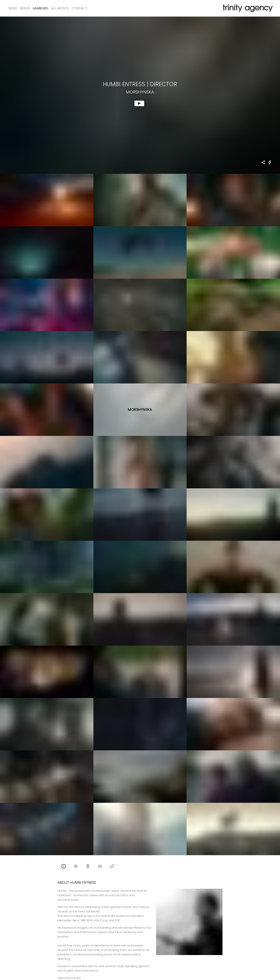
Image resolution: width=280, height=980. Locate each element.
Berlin (25, 8)
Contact (79, 8)
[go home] (247, 8)
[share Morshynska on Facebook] (270, 164)
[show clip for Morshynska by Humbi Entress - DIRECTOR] (140, 95)
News (13, 8)
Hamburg (40, 8)
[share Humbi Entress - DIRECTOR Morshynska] (263, 163)
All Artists (60, 8)
